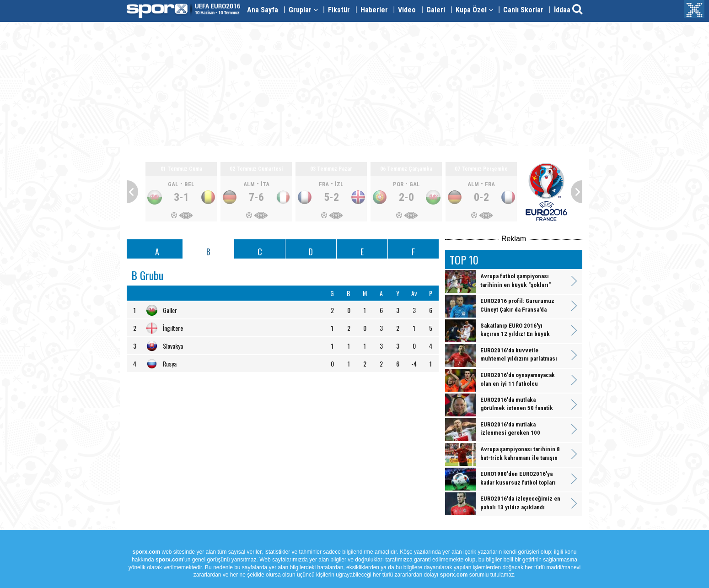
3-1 (181, 197)
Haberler (374, 10)
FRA (324, 184)
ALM (249, 184)
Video (407, 10)
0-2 (481, 197)
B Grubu (147, 275)
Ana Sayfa (263, 10)
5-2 (331, 197)
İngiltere (173, 328)
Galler (170, 310)
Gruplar (303, 10)
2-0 (406, 197)
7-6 (256, 197)
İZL (339, 184)
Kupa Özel (474, 10)
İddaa (562, 10)
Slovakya (173, 346)
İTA (265, 184)
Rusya (170, 364)
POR (398, 184)
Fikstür (339, 10)
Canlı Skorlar (523, 10)
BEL (189, 184)
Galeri (436, 10)
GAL (173, 184)
